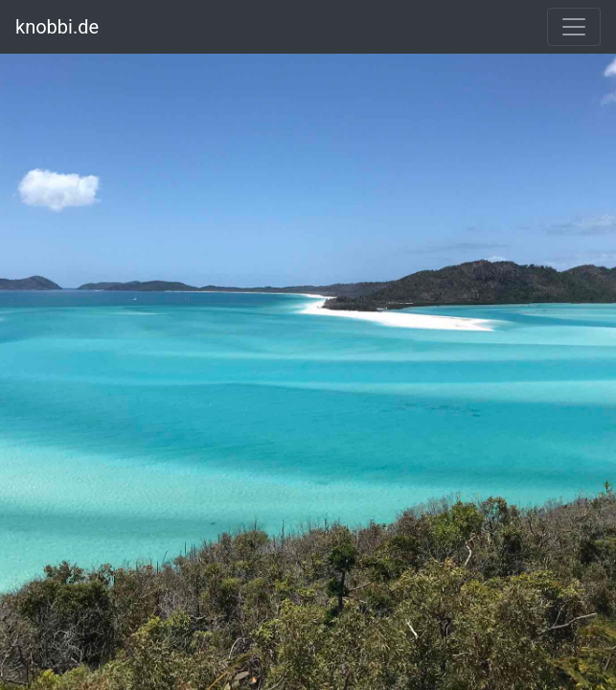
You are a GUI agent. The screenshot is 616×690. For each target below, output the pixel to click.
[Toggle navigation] (574, 27)
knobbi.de (57, 27)
